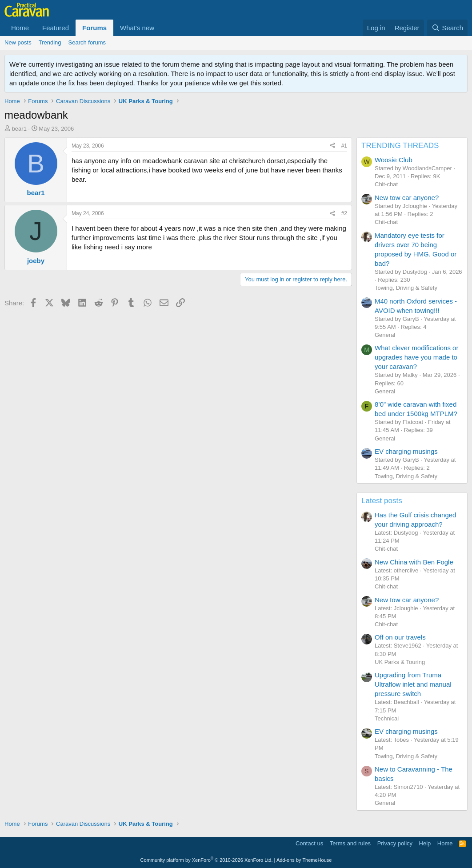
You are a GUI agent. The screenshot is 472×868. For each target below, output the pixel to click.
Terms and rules (350, 843)
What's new (137, 28)
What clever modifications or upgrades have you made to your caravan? (416, 357)
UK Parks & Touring (400, 662)
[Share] (332, 146)
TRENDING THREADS (400, 146)
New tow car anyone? (407, 198)
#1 (344, 146)
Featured (56, 28)
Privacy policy (395, 843)
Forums (94, 28)
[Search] (447, 28)
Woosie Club (394, 160)
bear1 (19, 129)
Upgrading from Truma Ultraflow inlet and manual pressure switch (413, 684)
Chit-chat (386, 184)
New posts (18, 42)
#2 (344, 213)
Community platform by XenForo (207, 860)
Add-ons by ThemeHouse (304, 860)
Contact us (309, 843)
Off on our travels (400, 637)
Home (20, 28)
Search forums (87, 42)
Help (425, 843)
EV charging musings (406, 451)
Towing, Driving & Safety (406, 288)
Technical (387, 718)
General (385, 335)
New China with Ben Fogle (414, 562)
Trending (50, 42)
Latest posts (382, 501)
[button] (161, 28)
